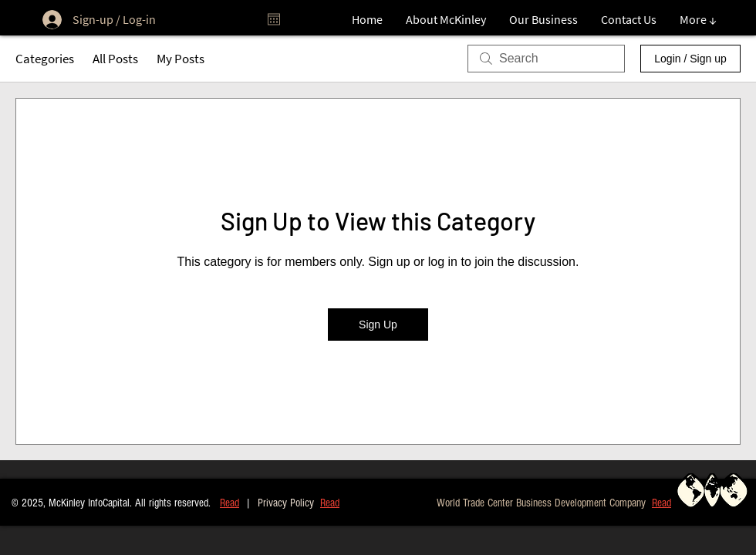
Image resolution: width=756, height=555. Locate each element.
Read (229, 503)
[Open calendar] (274, 19)
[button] (661, 502)
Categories (45, 59)
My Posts (181, 59)
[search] (546, 59)
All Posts (115, 59)
